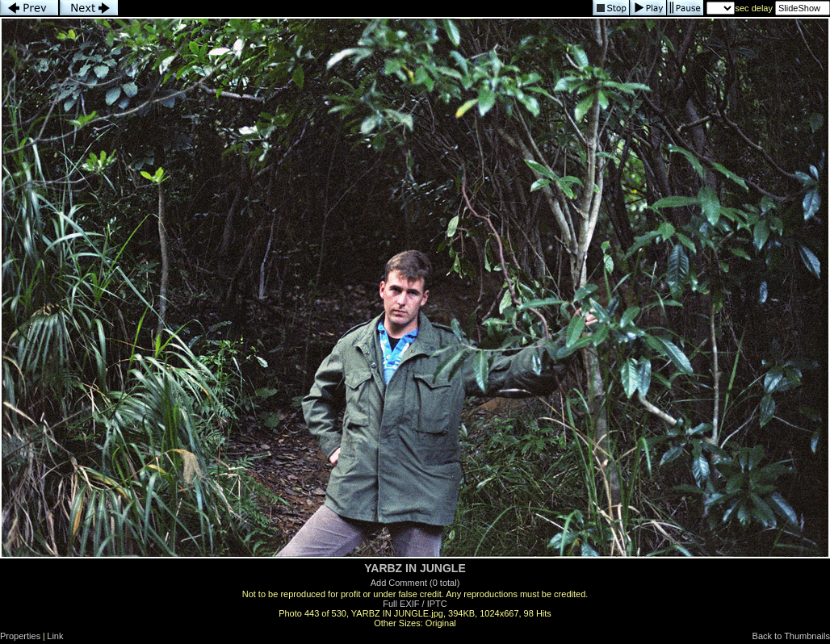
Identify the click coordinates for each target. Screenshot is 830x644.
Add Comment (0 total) (415, 583)
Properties (20, 636)
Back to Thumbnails (791, 636)
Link (55, 636)
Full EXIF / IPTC (415, 604)
